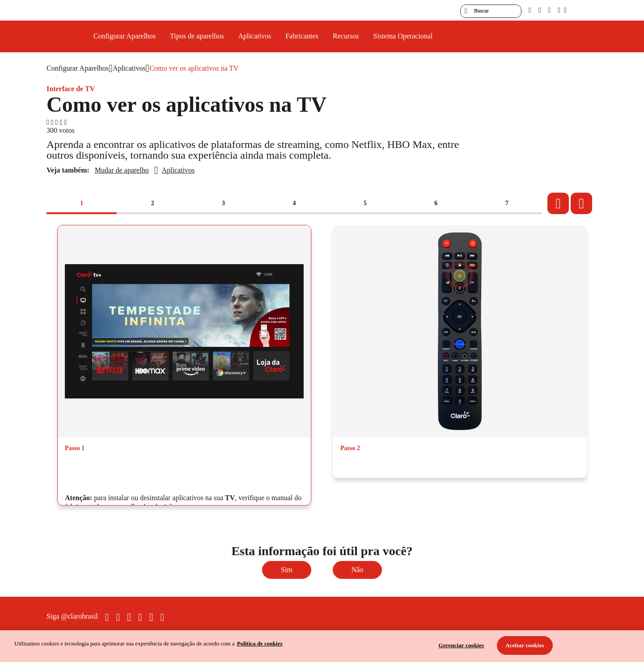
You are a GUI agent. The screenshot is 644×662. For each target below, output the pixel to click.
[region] (322, 646)
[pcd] (530, 10)
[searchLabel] (491, 11)
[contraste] (549, 10)
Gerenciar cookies (461, 645)
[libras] (540, 10)
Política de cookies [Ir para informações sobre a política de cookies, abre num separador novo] (260, 643)
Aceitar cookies (525, 645)
